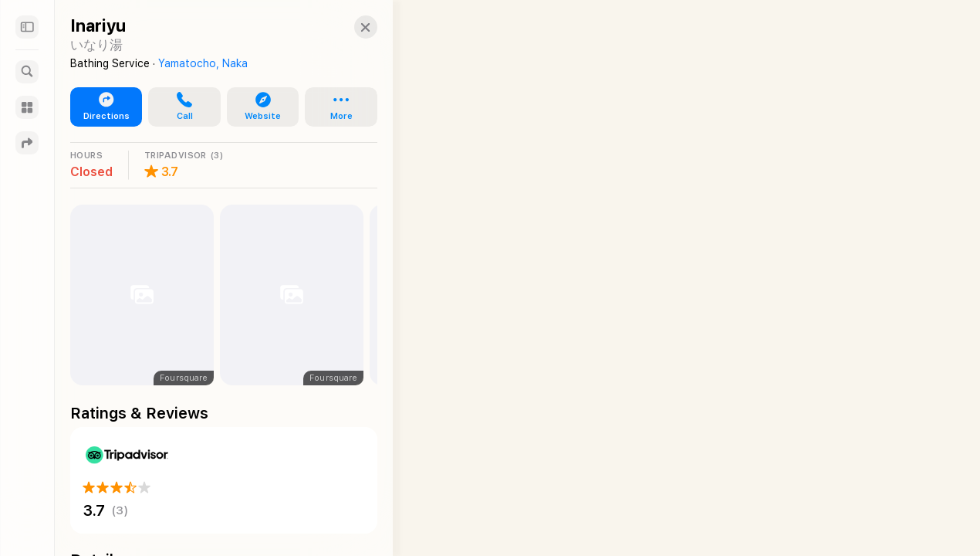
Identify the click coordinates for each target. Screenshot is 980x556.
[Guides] (27, 107)
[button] (179, 107)
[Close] (352, 27)
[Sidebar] (27, 27)
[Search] (27, 72)
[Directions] (27, 143)
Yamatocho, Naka (203, 63)
